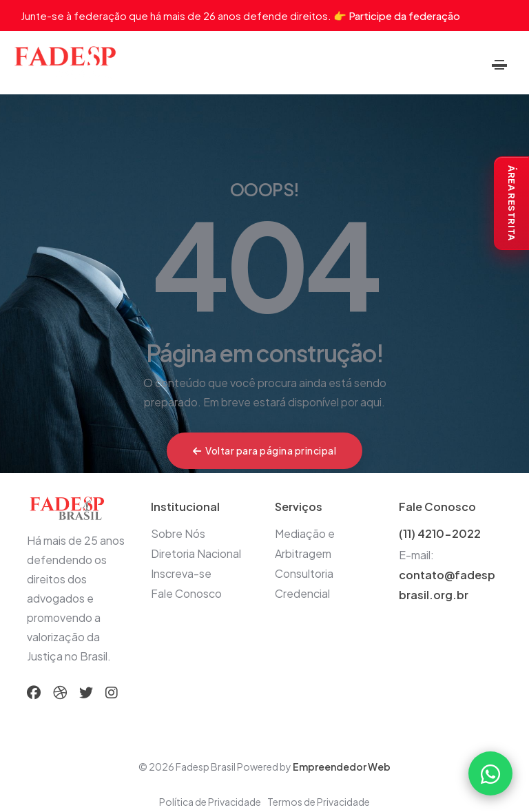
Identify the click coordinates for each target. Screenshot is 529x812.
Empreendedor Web (342, 767)
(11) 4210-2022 (440, 533)
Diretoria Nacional (196, 553)
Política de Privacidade (210, 802)
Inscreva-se (181, 573)
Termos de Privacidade (319, 802)
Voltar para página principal (265, 450)
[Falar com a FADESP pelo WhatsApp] (490, 773)
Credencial (302, 593)
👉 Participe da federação (397, 15)
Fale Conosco (186, 593)
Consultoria (304, 573)
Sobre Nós (178, 533)
